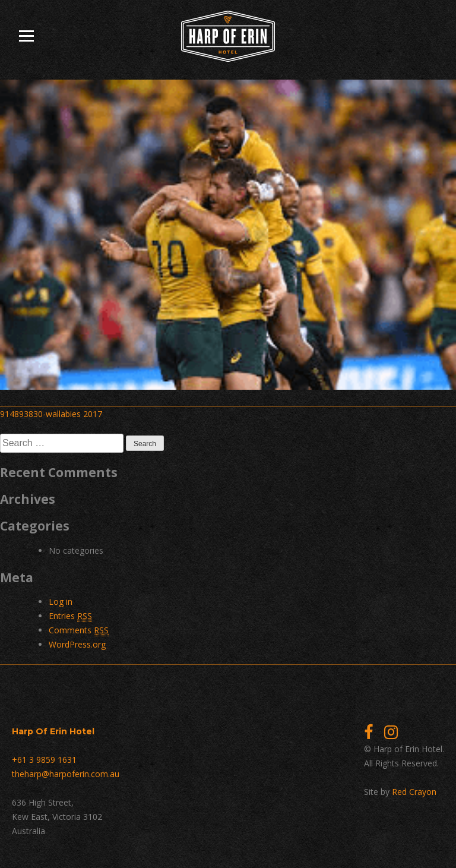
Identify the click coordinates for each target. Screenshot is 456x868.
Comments (79, 630)
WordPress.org (77, 644)
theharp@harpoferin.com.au (66, 774)
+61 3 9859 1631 (44, 760)
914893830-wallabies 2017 (51, 414)
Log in (61, 602)
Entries (70, 616)
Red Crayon (414, 792)
